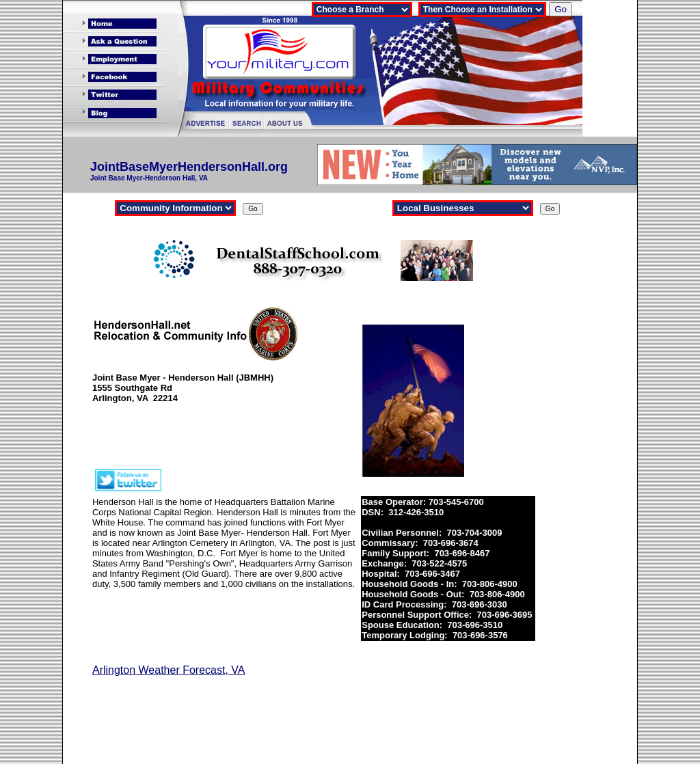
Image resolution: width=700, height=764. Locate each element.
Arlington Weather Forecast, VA (169, 670)
